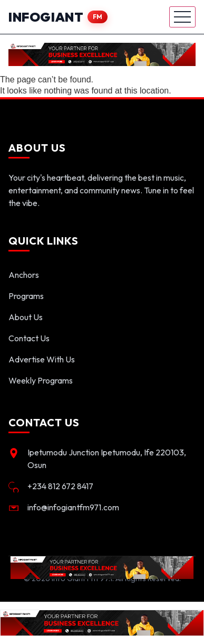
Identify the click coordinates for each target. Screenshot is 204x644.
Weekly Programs (41, 380)
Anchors (24, 275)
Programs (26, 296)
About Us (26, 317)
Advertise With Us (42, 359)
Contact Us (29, 338)
